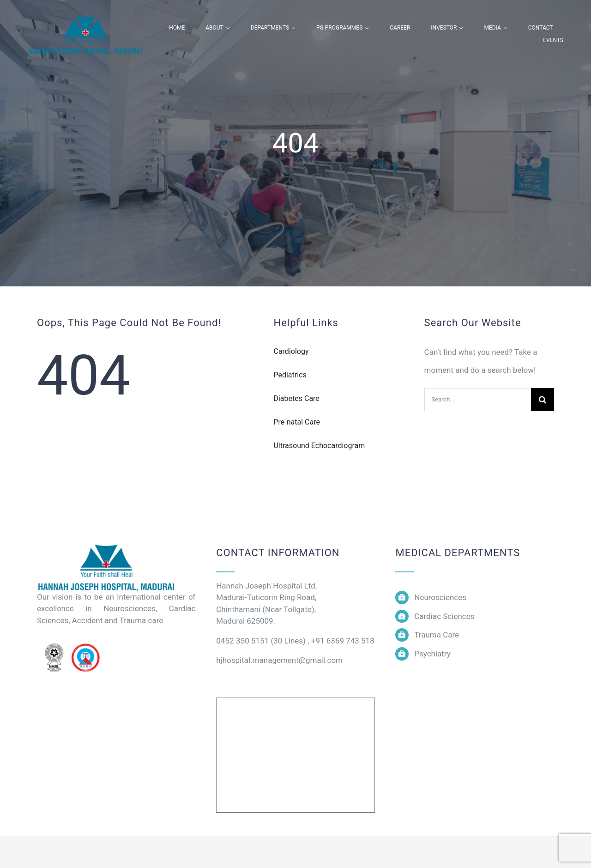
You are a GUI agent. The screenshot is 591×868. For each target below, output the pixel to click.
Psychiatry (432, 654)
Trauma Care (437, 635)
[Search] (543, 400)
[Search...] (478, 400)
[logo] (106, 546)
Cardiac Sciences (444, 616)
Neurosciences (440, 597)
